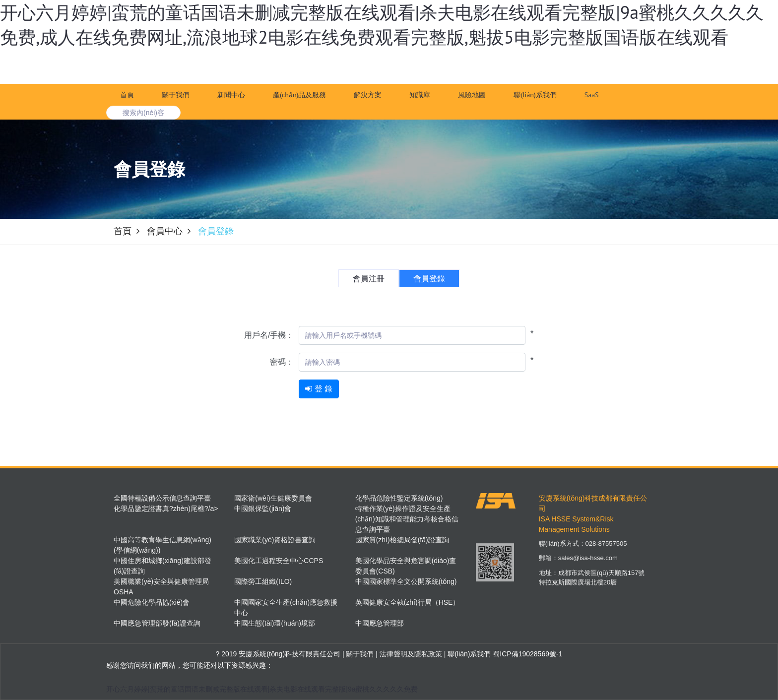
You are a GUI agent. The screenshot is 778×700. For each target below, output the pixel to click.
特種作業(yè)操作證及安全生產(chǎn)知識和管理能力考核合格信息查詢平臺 (407, 519)
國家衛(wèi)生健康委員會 (273, 498)
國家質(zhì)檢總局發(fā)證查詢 (402, 540)
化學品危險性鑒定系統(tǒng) (399, 498)
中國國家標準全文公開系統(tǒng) (406, 581)
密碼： (282, 362)
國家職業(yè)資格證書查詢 (275, 540)
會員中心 (165, 231)
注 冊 (605, 69)
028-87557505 (606, 549)
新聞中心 (231, 95)
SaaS (592, 95)
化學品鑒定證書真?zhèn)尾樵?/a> (166, 509)
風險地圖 (472, 95)
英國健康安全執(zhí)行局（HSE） (408, 602)
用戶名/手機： (269, 335)
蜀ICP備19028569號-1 (527, 654)
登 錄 (567, 69)
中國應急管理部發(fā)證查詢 (157, 623)
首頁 (127, 95)
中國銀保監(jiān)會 (263, 509)
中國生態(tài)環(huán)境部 (275, 623)
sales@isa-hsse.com (588, 564)
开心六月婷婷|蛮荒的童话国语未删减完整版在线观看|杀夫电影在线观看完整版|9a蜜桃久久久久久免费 (262, 689)
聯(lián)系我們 (535, 95)
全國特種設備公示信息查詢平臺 (162, 498)
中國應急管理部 (380, 623)
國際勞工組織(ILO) (263, 581)
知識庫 (420, 95)
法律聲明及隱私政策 (410, 654)
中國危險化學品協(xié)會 (152, 602)
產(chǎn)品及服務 (299, 95)
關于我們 (176, 95)
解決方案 (368, 95)
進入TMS (644, 69)
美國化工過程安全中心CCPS (279, 561)
